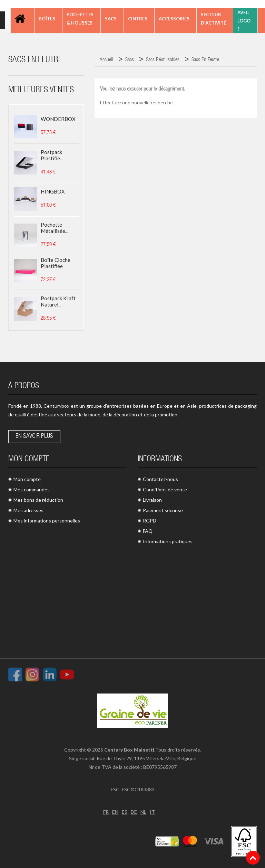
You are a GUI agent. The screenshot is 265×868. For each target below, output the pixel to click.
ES (125, 812)
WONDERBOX (58, 119)
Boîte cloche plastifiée (56, 263)
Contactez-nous (160, 479)
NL (143, 812)
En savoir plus (34, 436)
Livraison (152, 500)
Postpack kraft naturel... (58, 301)
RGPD (150, 521)
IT (152, 812)
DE (134, 812)
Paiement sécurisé (163, 510)
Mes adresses (28, 510)
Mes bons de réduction (38, 500)
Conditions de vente (165, 489)
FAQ (148, 531)
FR (106, 812)
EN (115, 812)
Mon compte (27, 479)
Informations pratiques (168, 541)
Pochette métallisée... (55, 228)
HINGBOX (53, 191)
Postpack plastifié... (52, 155)
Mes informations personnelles (47, 521)
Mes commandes (32, 489)
